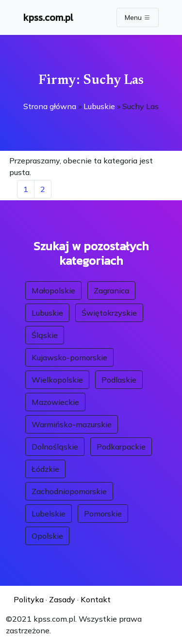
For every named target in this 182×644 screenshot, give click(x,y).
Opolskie (47, 536)
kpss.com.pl (48, 17)
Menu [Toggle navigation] (138, 17)
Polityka (29, 599)
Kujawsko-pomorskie (69, 357)
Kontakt (96, 599)
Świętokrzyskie (109, 313)
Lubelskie (49, 514)
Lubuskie (99, 106)
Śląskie (45, 335)
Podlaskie (119, 380)
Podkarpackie (121, 447)
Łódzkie (45, 469)
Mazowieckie (55, 402)
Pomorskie (103, 514)
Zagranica (111, 290)
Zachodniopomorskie (69, 491)
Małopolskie (53, 290)
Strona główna (50, 106)
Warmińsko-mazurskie (72, 424)
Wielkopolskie (57, 380)
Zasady (62, 599)
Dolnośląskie (55, 447)
